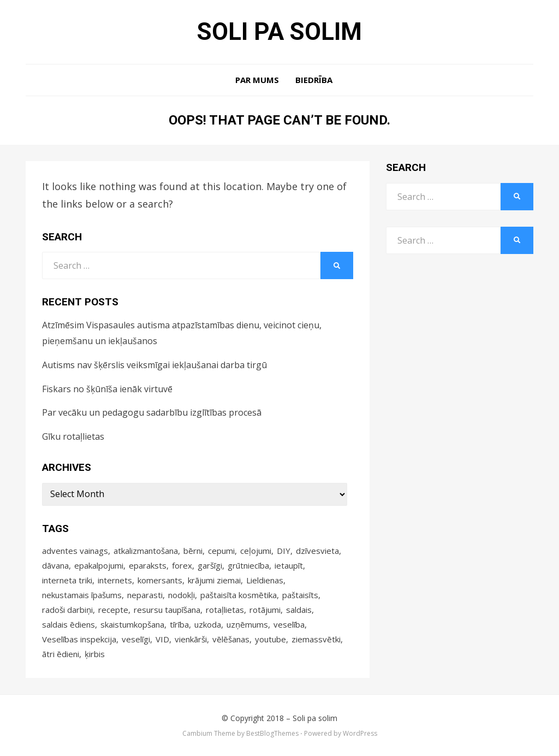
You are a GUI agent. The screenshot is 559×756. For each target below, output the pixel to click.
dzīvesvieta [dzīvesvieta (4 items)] (317, 551)
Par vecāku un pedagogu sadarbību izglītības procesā (152, 412)
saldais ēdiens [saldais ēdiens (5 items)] (69, 624)
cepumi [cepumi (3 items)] (221, 551)
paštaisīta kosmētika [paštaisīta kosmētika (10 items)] (239, 595)
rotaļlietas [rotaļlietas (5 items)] (225, 610)
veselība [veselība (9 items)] (289, 624)
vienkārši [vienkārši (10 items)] (191, 639)
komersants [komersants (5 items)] (160, 580)
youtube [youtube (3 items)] (270, 639)
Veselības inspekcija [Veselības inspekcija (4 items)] (79, 639)
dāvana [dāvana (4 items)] (55, 565)
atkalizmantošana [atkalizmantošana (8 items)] (146, 551)
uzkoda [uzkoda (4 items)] (208, 624)
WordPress (360, 733)
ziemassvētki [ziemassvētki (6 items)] (316, 639)
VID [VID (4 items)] (162, 639)
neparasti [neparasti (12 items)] (145, 595)
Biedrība (314, 80)
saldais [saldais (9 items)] (299, 610)
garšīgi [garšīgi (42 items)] (210, 565)
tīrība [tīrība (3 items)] (179, 624)
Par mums (257, 80)
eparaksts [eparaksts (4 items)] (148, 565)
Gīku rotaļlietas (73, 436)
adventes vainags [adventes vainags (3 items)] (75, 551)
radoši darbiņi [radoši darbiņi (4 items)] (67, 610)
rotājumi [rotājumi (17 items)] (265, 610)
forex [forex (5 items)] (182, 565)
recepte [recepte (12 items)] (113, 610)
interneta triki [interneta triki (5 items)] (67, 580)
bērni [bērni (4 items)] (193, 551)
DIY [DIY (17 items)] (284, 551)
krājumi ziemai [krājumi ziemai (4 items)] (214, 580)
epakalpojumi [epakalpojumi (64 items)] (99, 565)
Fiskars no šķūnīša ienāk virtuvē (107, 389)
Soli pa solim (279, 32)
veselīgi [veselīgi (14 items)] (136, 639)
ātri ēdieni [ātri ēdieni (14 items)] (61, 654)
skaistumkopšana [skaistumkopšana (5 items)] (132, 624)
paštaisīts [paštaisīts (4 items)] (300, 595)
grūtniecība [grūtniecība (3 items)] (248, 565)
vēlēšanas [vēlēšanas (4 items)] (231, 639)
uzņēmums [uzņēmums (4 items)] (247, 624)
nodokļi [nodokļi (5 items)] (182, 595)
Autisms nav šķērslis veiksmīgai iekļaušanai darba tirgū (154, 365)
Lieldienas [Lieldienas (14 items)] (265, 580)
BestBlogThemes (272, 733)
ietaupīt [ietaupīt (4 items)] (289, 565)
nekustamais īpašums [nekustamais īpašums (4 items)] (82, 595)
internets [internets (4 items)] (115, 580)
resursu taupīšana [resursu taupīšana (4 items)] (167, 610)
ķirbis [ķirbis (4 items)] (95, 654)
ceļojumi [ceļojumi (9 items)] (256, 551)
